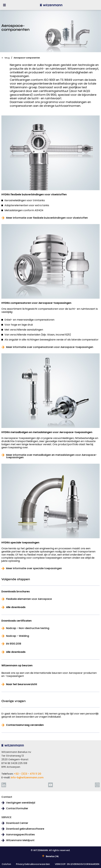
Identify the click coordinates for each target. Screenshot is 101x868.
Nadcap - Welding (18, 636)
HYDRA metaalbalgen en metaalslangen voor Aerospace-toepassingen (47, 432)
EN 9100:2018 (14, 644)
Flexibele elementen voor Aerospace (29, 599)
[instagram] (97, 785)
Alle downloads (16, 607)
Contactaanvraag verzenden (25, 725)
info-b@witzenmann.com (27, 777)
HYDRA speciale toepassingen (20, 543)
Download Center (17, 823)
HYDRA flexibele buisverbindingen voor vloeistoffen (34, 195)
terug (7, 58)
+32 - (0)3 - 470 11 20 (28, 774)
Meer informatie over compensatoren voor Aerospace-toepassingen (50, 347)
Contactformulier (17, 808)
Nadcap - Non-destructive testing (28, 628)
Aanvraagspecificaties (20, 835)
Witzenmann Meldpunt (20, 840)
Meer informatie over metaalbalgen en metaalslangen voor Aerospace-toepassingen (51, 456)
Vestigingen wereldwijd (21, 803)
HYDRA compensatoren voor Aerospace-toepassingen (36, 303)
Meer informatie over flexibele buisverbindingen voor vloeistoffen (47, 218)
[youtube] (50, 785)
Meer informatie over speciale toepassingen (34, 568)
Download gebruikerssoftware (25, 829)
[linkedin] (4, 785)
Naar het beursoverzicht (22, 684)
